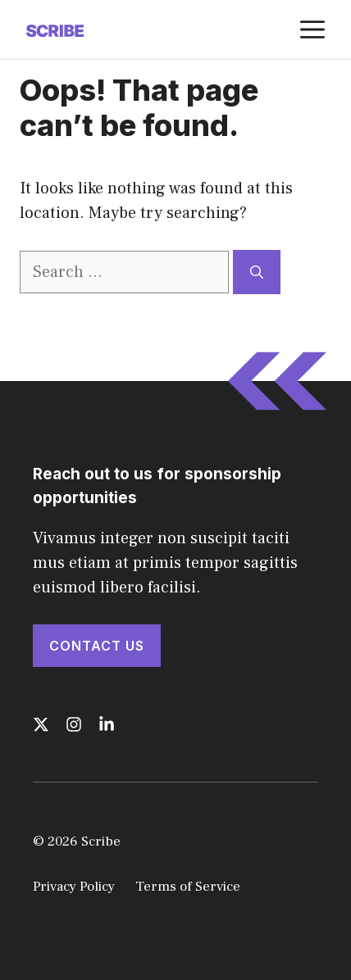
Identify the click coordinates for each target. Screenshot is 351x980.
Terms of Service (188, 887)
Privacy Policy (74, 887)
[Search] (257, 272)
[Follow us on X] (41, 724)
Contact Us (97, 646)
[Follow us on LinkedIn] (107, 724)
